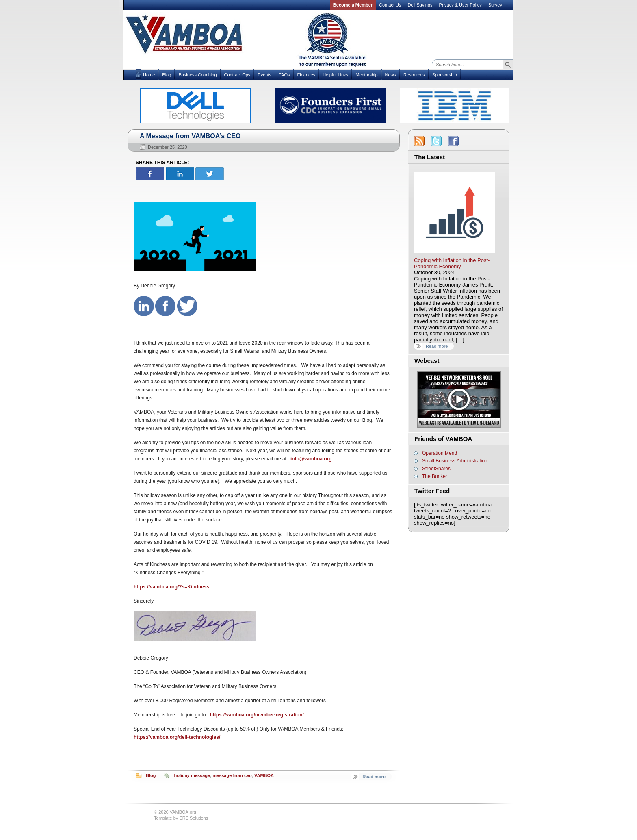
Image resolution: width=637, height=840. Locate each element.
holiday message (192, 775)
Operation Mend (440, 453)
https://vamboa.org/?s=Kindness (171, 587)
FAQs (284, 75)
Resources (414, 75)
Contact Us (390, 5)
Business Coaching (197, 75)
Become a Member (353, 5)
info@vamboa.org (311, 459)
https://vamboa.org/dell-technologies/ (177, 737)
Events (264, 75)
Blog (167, 75)
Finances (307, 75)
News (391, 75)
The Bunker (435, 476)
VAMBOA (264, 775)
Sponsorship (445, 75)
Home (149, 75)
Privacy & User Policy (460, 5)
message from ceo (232, 775)
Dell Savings (420, 5)
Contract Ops (237, 75)
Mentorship (366, 75)
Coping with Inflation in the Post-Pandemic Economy (452, 263)
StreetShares (436, 469)
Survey (495, 5)
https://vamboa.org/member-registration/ (257, 715)
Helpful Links (335, 75)
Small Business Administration (455, 461)
